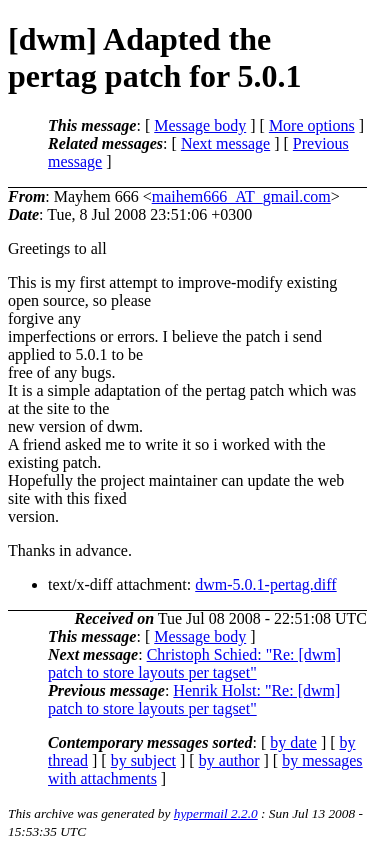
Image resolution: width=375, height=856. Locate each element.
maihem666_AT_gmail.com (241, 196)
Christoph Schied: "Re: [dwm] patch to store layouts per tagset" (194, 663)
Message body (200, 125)
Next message (225, 143)
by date (293, 742)
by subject (143, 760)
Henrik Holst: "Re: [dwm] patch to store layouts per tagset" (194, 699)
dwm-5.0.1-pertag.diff (265, 584)
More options (312, 125)
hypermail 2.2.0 (216, 813)
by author (229, 760)
